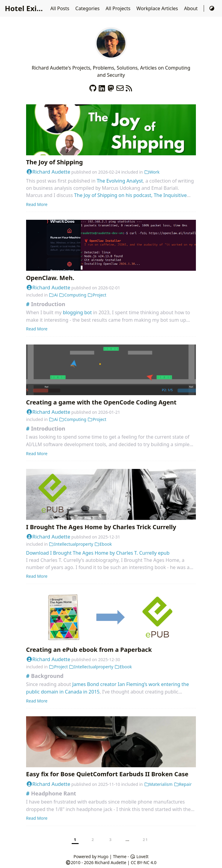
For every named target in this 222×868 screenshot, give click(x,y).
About (191, 8)
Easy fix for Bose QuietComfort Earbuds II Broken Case (107, 774)
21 (145, 840)
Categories (88, 8)
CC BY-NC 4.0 (144, 862)
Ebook (103, 544)
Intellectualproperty (71, 544)
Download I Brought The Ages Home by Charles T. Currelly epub (98, 553)
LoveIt (139, 856)
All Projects (119, 8)
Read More (37, 204)
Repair (183, 784)
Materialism (158, 784)
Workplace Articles (158, 8)
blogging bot (77, 312)
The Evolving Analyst (120, 181)
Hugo (103, 856)
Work (152, 172)
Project (97, 295)
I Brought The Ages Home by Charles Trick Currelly (101, 527)
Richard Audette (48, 172)
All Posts (60, 8)
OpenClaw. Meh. (50, 278)
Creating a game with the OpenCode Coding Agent (101, 402)
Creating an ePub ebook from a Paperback (89, 650)
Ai (53, 295)
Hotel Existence (33, 8)
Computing (72, 295)
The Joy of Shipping (54, 162)
